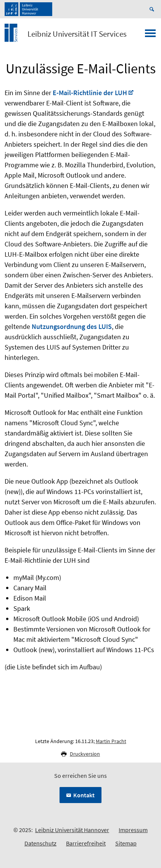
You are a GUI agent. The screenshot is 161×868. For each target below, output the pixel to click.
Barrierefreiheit (86, 843)
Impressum (133, 830)
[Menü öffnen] (150, 36)
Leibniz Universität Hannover (72, 830)
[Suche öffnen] (153, 9)
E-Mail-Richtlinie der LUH (90, 93)
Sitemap (126, 843)
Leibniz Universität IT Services (77, 34)
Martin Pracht (111, 741)
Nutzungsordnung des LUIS (72, 326)
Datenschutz (40, 843)
